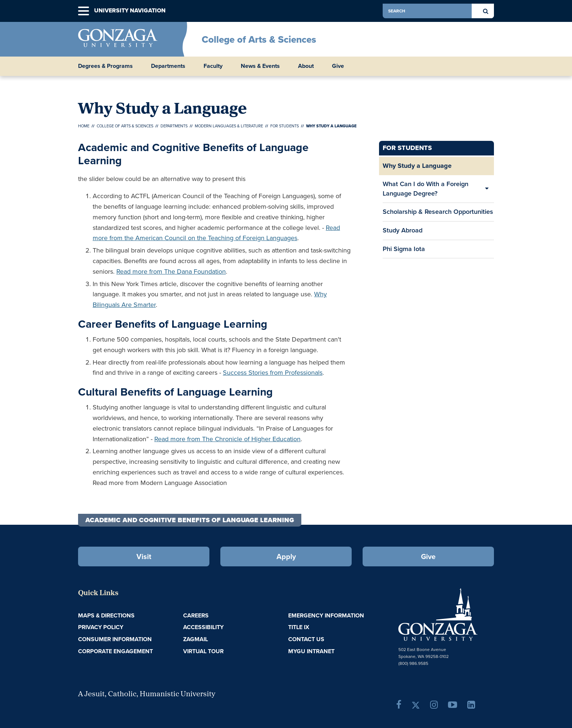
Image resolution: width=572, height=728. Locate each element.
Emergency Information (326, 615)
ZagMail (196, 639)
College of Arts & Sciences (259, 39)
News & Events (260, 66)
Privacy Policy (101, 627)
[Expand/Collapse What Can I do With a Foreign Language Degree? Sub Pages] (487, 189)
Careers (196, 615)
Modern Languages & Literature (229, 126)
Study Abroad (403, 232)
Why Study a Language (417, 166)
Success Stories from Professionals (273, 373)
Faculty (213, 66)
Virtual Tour (203, 651)
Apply (286, 556)
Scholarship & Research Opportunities (438, 212)
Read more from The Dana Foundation (171, 271)
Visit (144, 556)
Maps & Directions (106, 615)
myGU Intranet (311, 651)
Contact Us (306, 639)
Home (84, 126)
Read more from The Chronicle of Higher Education (227, 439)
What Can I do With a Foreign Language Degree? (426, 189)
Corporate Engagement (115, 651)
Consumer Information (115, 639)
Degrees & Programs (105, 66)
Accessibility (203, 627)
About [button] (306, 66)
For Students (285, 126)
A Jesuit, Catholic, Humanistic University (147, 694)
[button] (84, 11)
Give (338, 66)
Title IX (299, 627)
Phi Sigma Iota (404, 249)
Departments (168, 66)
